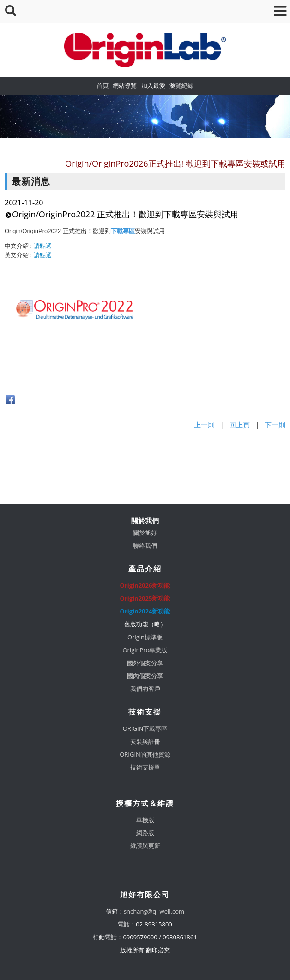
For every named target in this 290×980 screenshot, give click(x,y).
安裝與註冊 (145, 741)
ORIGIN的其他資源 (145, 754)
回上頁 (239, 425)
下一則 (275, 425)
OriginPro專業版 (145, 650)
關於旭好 (145, 533)
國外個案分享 (145, 663)
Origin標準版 (145, 637)
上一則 (204, 425)
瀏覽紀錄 (181, 85)
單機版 (145, 820)
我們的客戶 (145, 689)
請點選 (43, 246)
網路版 (145, 833)
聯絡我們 (145, 546)
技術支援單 (145, 767)
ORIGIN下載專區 (145, 728)
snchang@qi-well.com (154, 911)
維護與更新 (145, 846)
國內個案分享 (145, 676)
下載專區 (123, 231)
